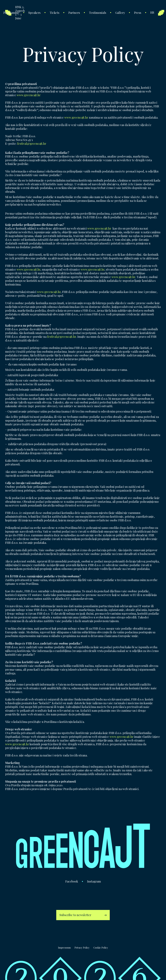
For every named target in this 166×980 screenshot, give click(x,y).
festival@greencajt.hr (32, 144)
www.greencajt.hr (29, 95)
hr (152, 12)
